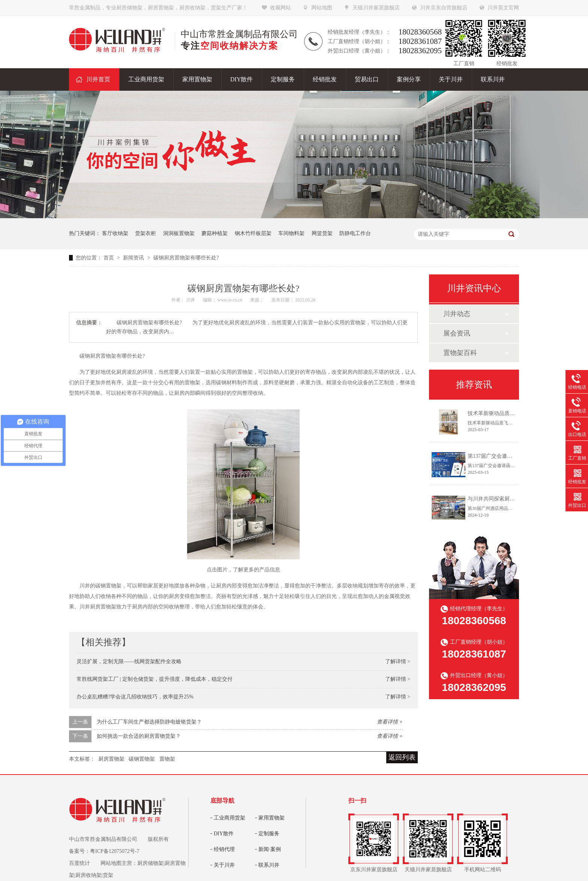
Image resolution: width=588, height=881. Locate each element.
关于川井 (224, 865)
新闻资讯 (134, 258)
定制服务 (269, 834)
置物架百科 (460, 353)
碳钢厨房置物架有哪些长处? (186, 258)
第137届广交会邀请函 (493, 456)
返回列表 (402, 757)
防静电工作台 (355, 233)
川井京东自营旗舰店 (444, 8)
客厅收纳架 (115, 233)
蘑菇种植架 (214, 233)
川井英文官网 (503, 8)
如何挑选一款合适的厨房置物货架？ (139, 736)
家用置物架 (271, 818)
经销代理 (224, 849)
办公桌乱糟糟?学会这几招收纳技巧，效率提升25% (135, 697)
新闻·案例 (270, 849)
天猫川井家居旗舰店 (376, 8)
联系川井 (269, 865)
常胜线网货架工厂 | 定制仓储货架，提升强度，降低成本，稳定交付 (154, 679)
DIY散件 (224, 834)
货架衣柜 (145, 233)
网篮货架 (322, 233)
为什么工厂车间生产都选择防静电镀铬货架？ (149, 722)
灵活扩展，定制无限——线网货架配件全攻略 (129, 661)
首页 (109, 258)
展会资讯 (457, 333)
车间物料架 (291, 233)
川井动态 (457, 314)
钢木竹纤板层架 (253, 233)
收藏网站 (280, 8)
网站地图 (322, 8)
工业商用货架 (229, 818)
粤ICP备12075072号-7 (115, 851)
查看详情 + (390, 722)
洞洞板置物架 (179, 233)
